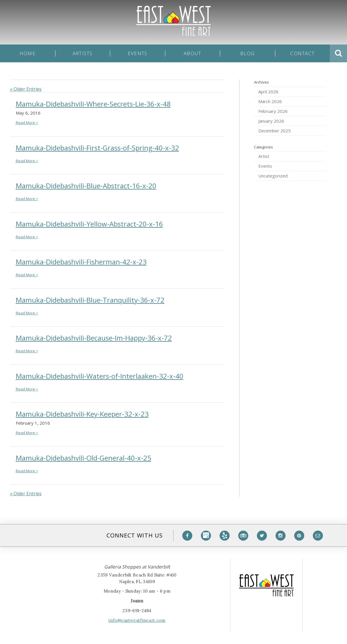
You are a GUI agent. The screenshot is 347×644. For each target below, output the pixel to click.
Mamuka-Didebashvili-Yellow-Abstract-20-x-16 (89, 224)
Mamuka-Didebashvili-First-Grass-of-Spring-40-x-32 (97, 148)
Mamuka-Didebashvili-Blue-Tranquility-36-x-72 (90, 300)
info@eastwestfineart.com (137, 620)
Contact (302, 53)
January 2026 (271, 121)
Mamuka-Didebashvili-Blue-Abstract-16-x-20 (86, 186)
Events (138, 53)
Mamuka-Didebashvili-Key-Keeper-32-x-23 (82, 414)
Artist (264, 156)
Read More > (27, 123)
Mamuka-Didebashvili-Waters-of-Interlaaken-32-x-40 (100, 376)
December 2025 (275, 131)
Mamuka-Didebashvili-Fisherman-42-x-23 (81, 262)
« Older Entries (26, 89)
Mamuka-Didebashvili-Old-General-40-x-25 (84, 458)
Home (28, 53)
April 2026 (268, 92)
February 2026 (273, 111)
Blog (247, 53)
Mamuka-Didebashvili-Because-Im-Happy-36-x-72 (94, 338)
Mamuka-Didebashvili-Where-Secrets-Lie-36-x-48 (93, 104)
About (192, 53)
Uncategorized (273, 176)
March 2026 (270, 101)
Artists (83, 53)
